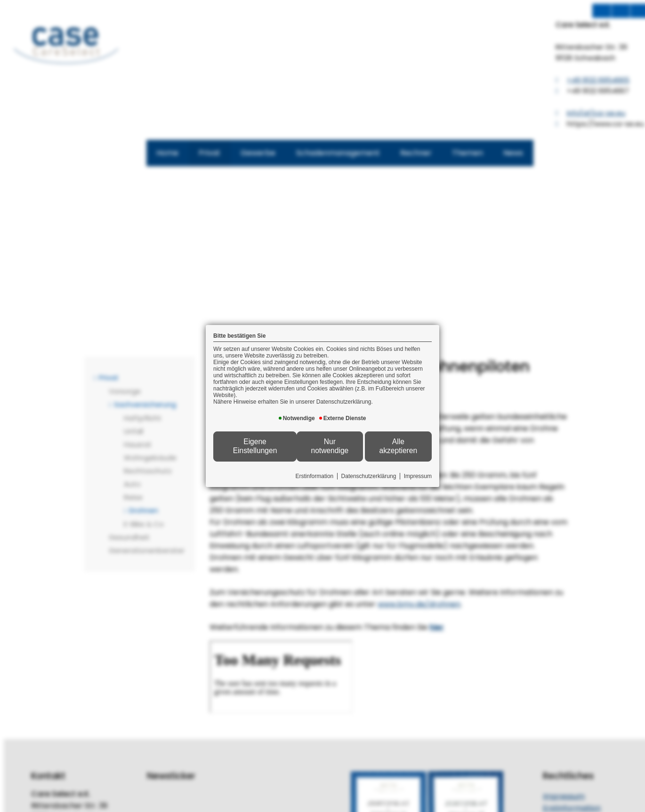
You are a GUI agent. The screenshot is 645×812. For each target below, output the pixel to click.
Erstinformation (315, 476)
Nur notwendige (330, 446)
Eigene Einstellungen (255, 446)
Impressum (418, 476)
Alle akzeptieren (399, 446)
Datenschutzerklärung (369, 476)
